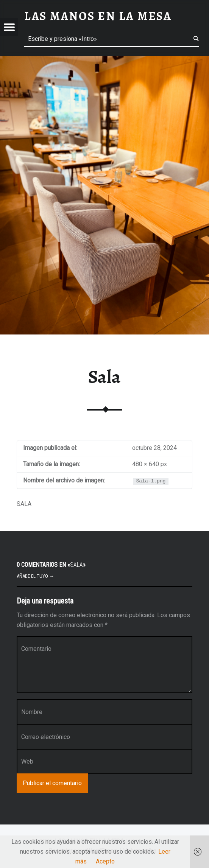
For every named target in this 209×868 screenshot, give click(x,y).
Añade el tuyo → (35, 576)
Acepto (105, 861)
